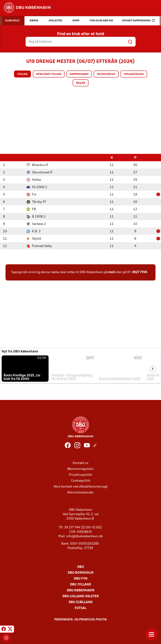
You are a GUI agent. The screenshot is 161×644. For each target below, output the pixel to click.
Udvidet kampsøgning (138, 21)
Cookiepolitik (81, 481)
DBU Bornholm (81, 573)
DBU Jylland (80, 584)
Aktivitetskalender (80, 492)
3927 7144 (140, 272)
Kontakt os (80, 463)
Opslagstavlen (134, 74)
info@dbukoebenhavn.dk (84, 536)
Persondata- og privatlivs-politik (81, 620)
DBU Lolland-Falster (81, 596)
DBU (81, 567)
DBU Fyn (81, 579)
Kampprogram (79, 74)
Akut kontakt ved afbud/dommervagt (81, 487)
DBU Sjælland (81, 602)
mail (111, 272)
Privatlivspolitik (80, 475)
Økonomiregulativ (80, 469)
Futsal (80, 608)
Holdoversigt (106, 74)
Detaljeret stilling (49, 74)
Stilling (22, 74)
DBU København (81, 590)
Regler (81, 83)
